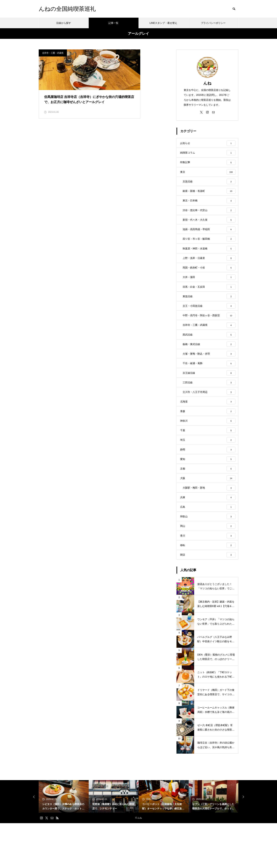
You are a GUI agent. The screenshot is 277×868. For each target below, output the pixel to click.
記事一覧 (113, 23)
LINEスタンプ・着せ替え (163, 23)
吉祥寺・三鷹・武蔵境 (53, 53)
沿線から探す (64, 23)
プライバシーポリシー (213, 23)
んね (207, 83)
